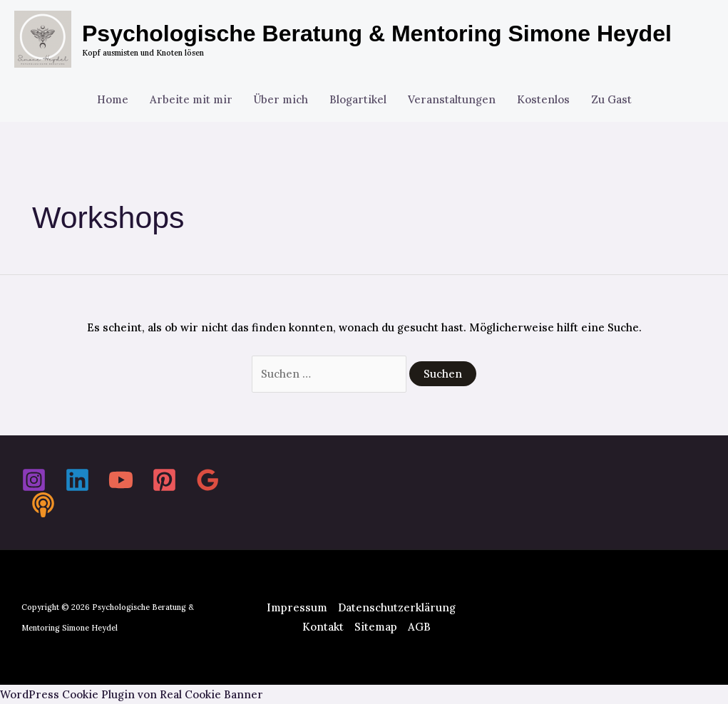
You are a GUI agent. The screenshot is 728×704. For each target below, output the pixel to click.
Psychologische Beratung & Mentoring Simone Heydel (377, 33)
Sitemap (376, 627)
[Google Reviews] (208, 480)
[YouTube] (121, 480)
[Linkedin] (77, 480)
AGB (419, 627)
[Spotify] (43, 505)
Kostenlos (543, 99)
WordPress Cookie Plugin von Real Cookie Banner (132, 694)
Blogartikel (358, 99)
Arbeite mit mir (191, 99)
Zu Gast (611, 99)
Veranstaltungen (452, 99)
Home (113, 99)
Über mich (281, 99)
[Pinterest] (164, 480)
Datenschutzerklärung (397, 607)
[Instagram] (34, 480)
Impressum (297, 607)
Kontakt (323, 627)
